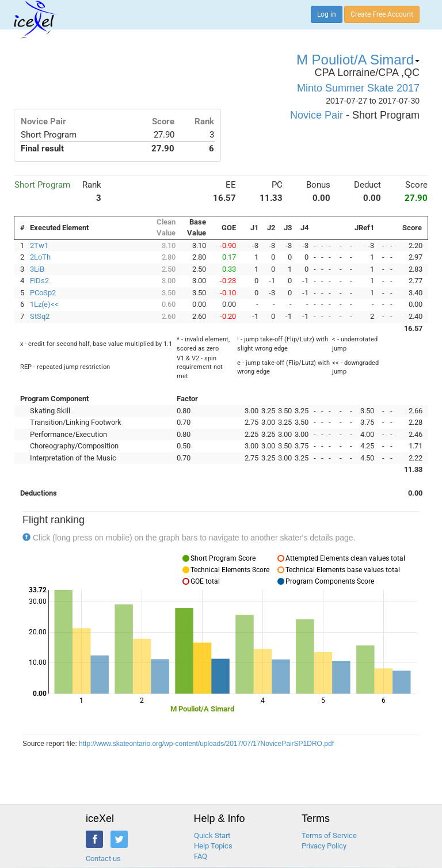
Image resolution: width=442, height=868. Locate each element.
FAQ (201, 856)
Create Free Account (382, 14)
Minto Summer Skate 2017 (358, 88)
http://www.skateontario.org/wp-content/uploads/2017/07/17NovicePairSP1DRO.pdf (206, 744)
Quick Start (212, 835)
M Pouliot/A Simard (358, 60)
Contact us (103, 859)
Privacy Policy (324, 846)
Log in (327, 14)
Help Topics (213, 846)
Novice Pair (317, 115)
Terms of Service (329, 835)
